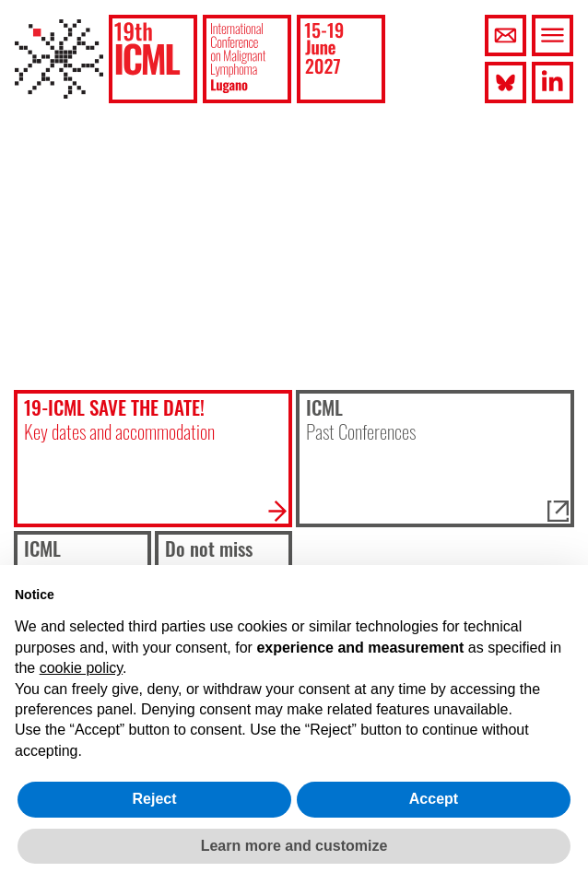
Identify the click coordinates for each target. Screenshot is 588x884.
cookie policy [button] (81, 668)
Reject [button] (154, 799)
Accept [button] (434, 799)
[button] (153, 59)
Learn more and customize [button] (294, 846)
